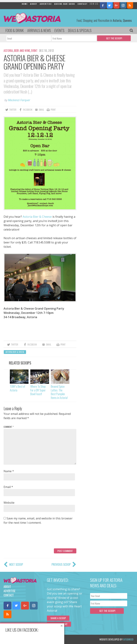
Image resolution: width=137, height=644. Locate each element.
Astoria (8, 51)
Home (25, 4)
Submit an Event (59, 624)
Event (34, 51)
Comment (9, 427)
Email (8, 487)
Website (9, 503)
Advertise (46, 4)
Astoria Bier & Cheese (37, 217)
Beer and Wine (22, 51)
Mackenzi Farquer (19, 100)
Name (9, 471)
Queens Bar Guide (65, 4)
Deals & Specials (80, 30)
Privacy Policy (40, 639)
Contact (83, 4)
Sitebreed (128, 639)
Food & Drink (15, 30)
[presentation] (31, 538)
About (34, 4)
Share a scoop (58, 618)
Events (59, 30)
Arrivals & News (39, 30)
